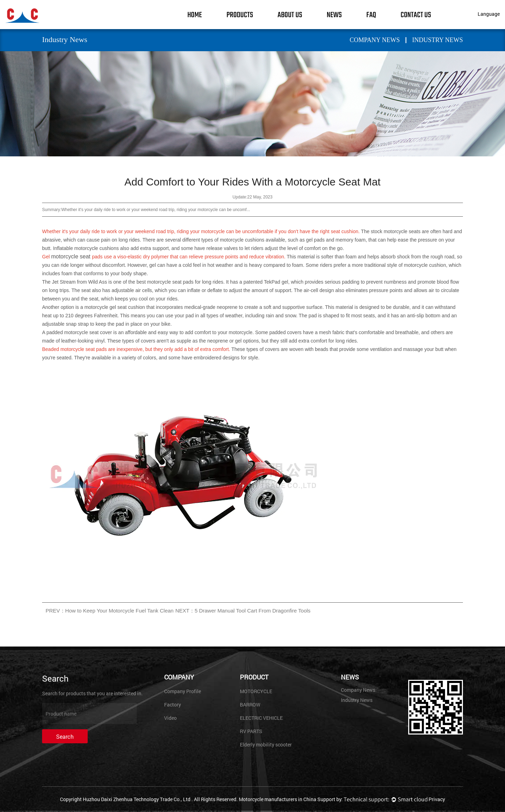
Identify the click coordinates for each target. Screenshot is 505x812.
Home (195, 15)
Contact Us (416, 15)
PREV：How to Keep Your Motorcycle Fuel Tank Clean (110, 611)
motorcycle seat (72, 256)
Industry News (437, 40)
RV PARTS (251, 731)
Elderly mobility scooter (266, 745)
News (334, 15)
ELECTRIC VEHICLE (261, 718)
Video (170, 718)
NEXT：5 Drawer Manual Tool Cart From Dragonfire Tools (243, 611)
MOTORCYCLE (256, 691)
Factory (173, 705)
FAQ (371, 15)
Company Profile (183, 691)
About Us (290, 15)
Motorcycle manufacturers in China (278, 799)
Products (240, 15)
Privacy (437, 799)
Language (489, 14)
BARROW (250, 705)
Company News (375, 40)
